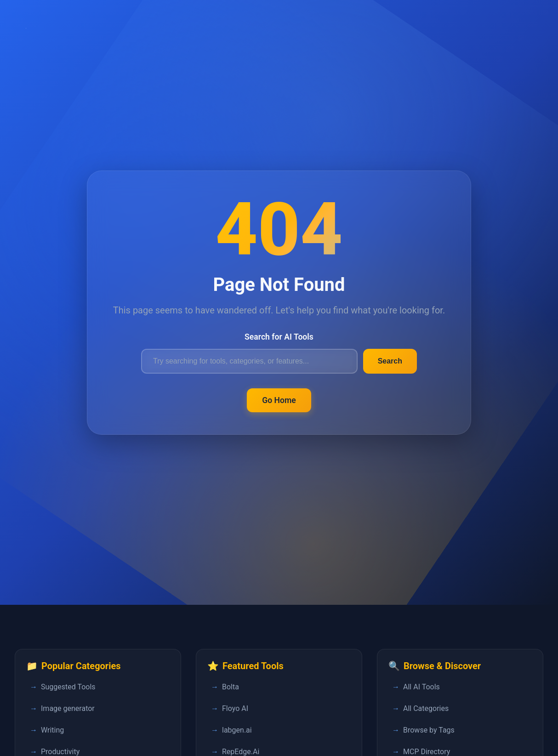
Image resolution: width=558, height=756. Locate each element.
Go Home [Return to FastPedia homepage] (279, 400)
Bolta (231, 687)
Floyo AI (235, 708)
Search (390, 361)
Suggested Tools (68, 687)
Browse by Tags (429, 730)
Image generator (68, 708)
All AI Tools (421, 687)
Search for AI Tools (279, 337)
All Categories (426, 708)
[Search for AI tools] (249, 361)
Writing (52, 730)
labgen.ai (237, 730)
